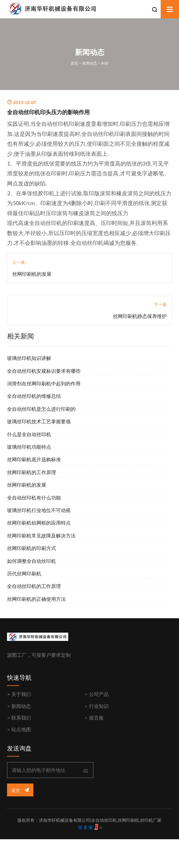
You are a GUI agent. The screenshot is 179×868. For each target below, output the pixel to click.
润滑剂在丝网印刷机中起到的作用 (44, 383)
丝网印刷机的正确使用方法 (36, 599)
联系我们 (21, 718)
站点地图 (21, 729)
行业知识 (99, 706)
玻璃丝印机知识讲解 (29, 358)
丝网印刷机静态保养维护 (140, 316)
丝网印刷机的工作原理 (32, 472)
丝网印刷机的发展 (32, 274)
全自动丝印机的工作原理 (34, 586)
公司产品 (99, 694)
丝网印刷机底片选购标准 (34, 459)
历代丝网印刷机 (24, 573)
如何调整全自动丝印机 (32, 561)
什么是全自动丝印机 (29, 434)
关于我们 (21, 694)
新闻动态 (90, 63)
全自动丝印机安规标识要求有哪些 (44, 371)
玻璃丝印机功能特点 (29, 447)
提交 (20, 790)
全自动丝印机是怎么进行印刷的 (41, 409)
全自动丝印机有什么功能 (34, 498)
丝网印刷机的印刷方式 (32, 548)
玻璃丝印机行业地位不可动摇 (39, 510)
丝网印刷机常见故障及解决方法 (41, 535)
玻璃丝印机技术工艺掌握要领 (39, 421)
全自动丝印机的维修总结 (34, 396)
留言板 (96, 718)
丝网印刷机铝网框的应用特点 (39, 523)
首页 (74, 63)
